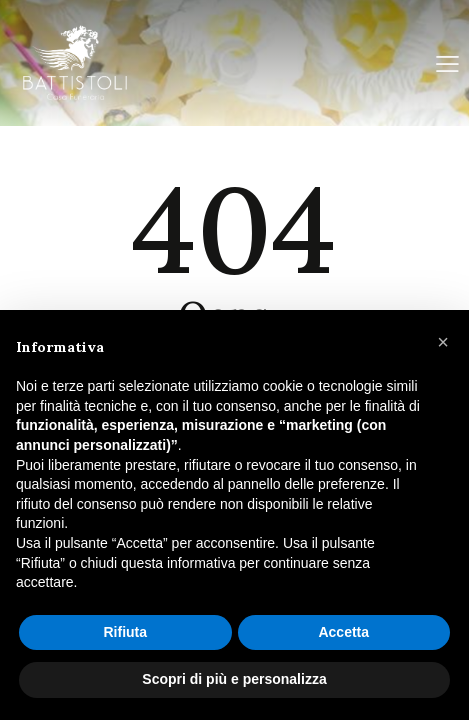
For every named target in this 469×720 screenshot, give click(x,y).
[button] (443, 342)
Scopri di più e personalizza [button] (234, 679)
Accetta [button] (343, 632)
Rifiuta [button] (125, 632)
